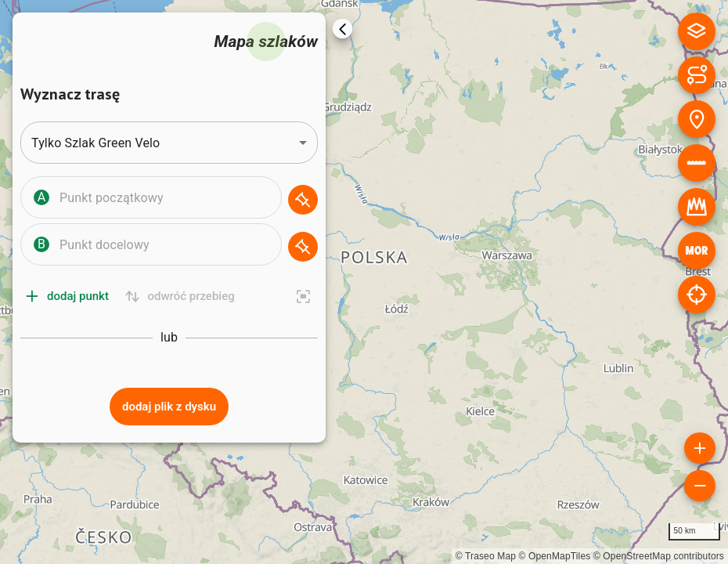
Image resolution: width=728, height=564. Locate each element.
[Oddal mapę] (700, 486)
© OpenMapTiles (555, 556)
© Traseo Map (486, 556)
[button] (169, 200)
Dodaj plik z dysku (169, 407)
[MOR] (697, 251)
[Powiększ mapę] (700, 448)
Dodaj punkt (68, 296)
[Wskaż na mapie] (303, 200)
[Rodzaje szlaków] (697, 75)
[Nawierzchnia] (697, 163)
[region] (364, 282)
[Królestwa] (697, 207)
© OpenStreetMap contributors (659, 556)
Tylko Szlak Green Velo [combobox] (96, 143)
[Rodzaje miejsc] (697, 119)
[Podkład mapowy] (697, 31)
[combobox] (167, 197)
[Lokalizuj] (697, 295)
